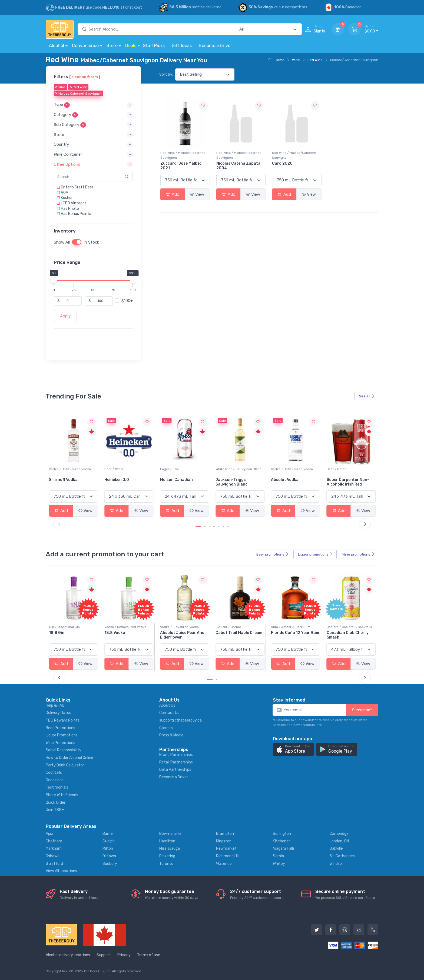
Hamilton (167, 841)
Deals (131, 46)
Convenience (85, 46)
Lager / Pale (225, 469)
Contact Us (169, 713)
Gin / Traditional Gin (120, 627)
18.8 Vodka (170, 633)
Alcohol (57, 46)
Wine (296, 60)
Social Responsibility (64, 750)
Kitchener (281, 841)
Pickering (167, 856)
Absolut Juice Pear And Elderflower (238, 635)
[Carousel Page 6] (223, 526)
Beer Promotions (60, 728)
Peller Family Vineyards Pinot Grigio (71, 482)
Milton (108, 848)
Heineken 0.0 (172, 480)
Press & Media (171, 735)
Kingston (224, 841)
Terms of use (149, 955)
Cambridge (339, 834)
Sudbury (110, 864)
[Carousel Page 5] (219, 526)
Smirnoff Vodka (119, 480)
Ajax (49, 834)
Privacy (124, 955)
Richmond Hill (228, 856)
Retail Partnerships (176, 762)
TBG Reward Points (63, 720)
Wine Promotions (60, 743)
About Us (167, 705)
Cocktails (54, 773)
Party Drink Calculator (65, 765)
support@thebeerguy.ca (180, 720)
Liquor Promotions (62, 735)
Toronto (166, 864)
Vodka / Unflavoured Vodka (125, 469)
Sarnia (278, 856)
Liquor (316, 554)
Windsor (336, 864)
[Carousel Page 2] (205, 526)
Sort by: (166, 74)
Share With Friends (62, 795)
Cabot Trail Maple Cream (294, 633)
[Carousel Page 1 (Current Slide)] (198, 526)
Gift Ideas (182, 46)
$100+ (127, 301)
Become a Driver (215, 46)
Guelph (109, 841)
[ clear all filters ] (85, 77)
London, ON (339, 841)
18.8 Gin (112, 633)
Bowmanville (170, 834)
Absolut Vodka (340, 480)
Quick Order (56, 803)
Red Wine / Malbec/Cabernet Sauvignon (183, 155)
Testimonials (57, 787)
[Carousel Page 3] (209, 526)
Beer (273, 554)
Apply (65, 316)
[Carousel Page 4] (214, 526)
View (197, 194)
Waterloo (224, 864)
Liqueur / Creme (284, 627)
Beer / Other (170, 469)
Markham (54, 848)
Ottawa (109, 856)
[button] (93, 105)
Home (276, 60)
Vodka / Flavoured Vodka (235, 627)
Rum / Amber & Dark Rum (346, 627)
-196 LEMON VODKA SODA (73, 633)
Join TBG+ (55, 810)
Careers (166, 728)
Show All (62, 242)
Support (104, 955)
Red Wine (315, 60)
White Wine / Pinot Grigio (68, 469)
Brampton (225, 834)
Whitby (279, 864)
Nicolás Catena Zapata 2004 (238, 166)
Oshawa (53, 856)
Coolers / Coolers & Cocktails (72, 627)
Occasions (55, 780)
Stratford (54, 864)
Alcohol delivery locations (68, 955)
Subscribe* (362, 710)
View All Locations (61, 871)
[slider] (54, 280)
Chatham (54, 841)
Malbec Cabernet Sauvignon (78, 94)
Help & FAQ (55, 705)
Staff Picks (154, 46)
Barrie (108, 834)
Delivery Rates (58, 713)
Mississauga (170, 848)
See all (367, 396)
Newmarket (226, 848)
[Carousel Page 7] (228, 526)
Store (112, 46)
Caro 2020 (282, 163)
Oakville (336, 848)
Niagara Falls (284, 848)
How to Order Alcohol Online (69, 758)
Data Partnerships (175, 770)
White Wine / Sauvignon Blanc (294, 469)
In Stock (91, 242)
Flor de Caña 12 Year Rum (351, 633)
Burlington (282, 834)
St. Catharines (342, 856)
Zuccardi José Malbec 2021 (181, 166)
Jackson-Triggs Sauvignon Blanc (287, 482)
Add (173, 194)
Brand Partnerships (176, 755)
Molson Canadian (232, 480)
